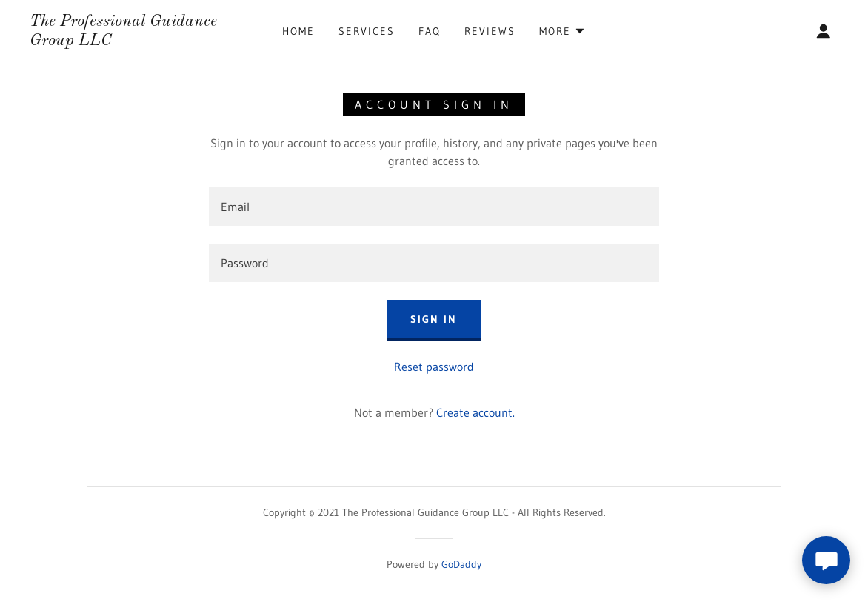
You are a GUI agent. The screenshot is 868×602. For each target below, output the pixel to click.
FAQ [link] (430, 31)
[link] (139, 41)
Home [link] (298, 31)
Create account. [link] (475, 412)
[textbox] (434, 207)
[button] (562, 31)
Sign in (434, 319)
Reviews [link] (490, 31)
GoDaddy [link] (461, 564)
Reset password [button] (434, 367)
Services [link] (367, 31)
